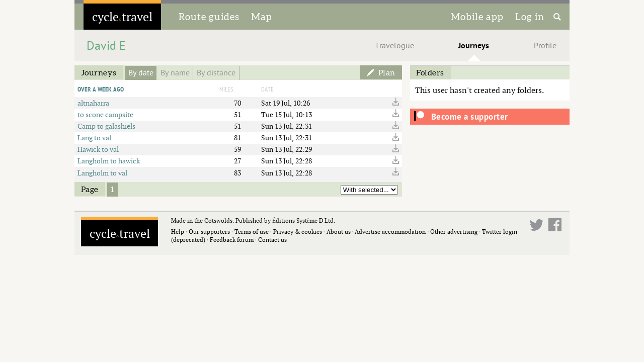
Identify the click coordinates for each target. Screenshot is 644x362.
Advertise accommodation (390, 232)
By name (175, 73)
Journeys (474, 46)
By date (141, 73)
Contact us (272, 240)
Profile (545, 46)
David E (106, 46)
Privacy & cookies (298, 232)
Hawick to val (98, 149)
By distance (216, 73)
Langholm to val (102, 173)
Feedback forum (232, 240)
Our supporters (209, 232)
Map (262, 17)
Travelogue (394, 46)
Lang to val (94, 138)
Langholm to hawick (109, 161)
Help (178, 232)
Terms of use (252, 232)
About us (339, 232)
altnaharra (93, 103)
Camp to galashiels (106, 126)
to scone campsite (105, 114)
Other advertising (454, 232)
